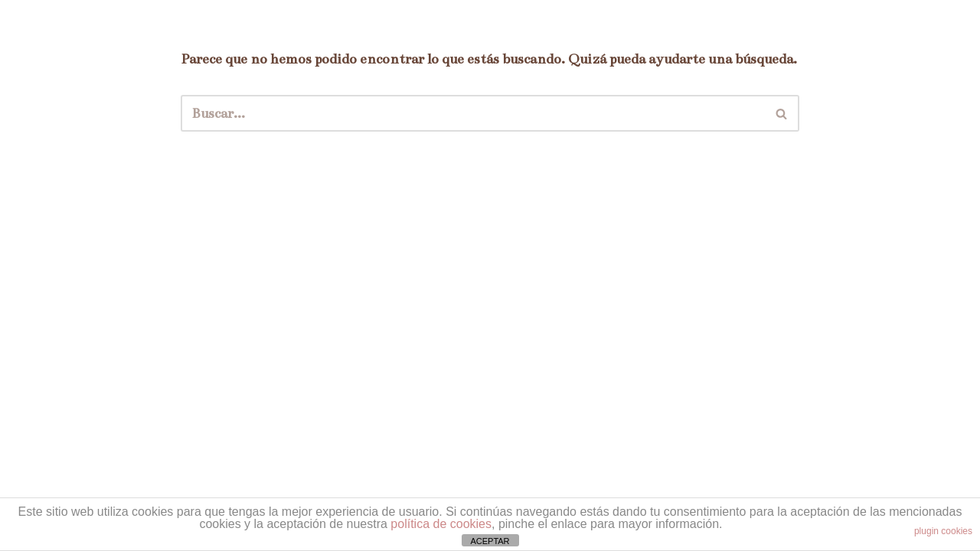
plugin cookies (943, 531)
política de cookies (441, 524)
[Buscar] (473, 113)
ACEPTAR (490, 541)
